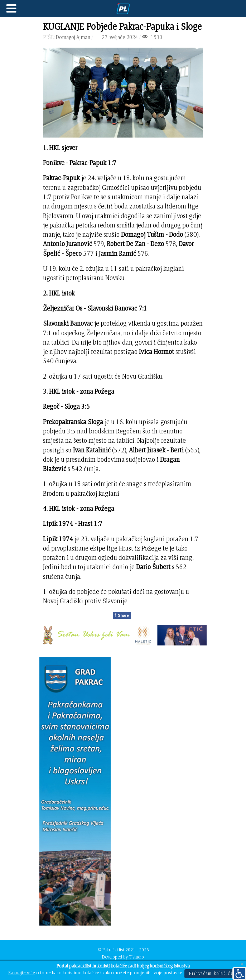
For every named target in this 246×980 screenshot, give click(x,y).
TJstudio (136, 957)
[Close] (242, 964)
